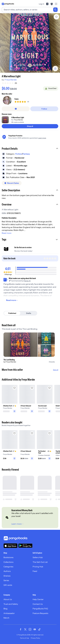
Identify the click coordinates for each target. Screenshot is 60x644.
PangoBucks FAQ (40, 609)
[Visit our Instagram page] (30, 629)
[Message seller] (16, 109)
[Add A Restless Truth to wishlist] (14, 388)
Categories (8, 567)
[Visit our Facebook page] (21, 629)
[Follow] (44, 109)
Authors (7, 571)
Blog (5, 609)
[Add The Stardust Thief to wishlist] (49, 433)
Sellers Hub (38, 557)
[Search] (55, 10)
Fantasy (26, 154)
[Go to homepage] (8, 4)
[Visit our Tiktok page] (39, 629)
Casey (16, 99)
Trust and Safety (11, 604)
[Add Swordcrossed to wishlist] (49, 388)
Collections (8, 562)
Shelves (7, 576)
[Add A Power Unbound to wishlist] (32, 388)
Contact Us (38, 604)
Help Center (38, 599)
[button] (30, 149)
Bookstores (8, 557)
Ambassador (9, 613)
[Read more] (12, 300)
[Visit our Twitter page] (25, 629)
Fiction (19, 154)
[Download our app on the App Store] (11, 546)
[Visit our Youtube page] (35, 629)
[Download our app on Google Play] (25, 546)
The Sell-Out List (40, 562)
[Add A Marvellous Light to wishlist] (56, 17)
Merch (6, 618)
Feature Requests (40, 613)
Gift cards (8, 585)
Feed (35, 571)
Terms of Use (24, 638)
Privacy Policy (35, 638)
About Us (8, 599)
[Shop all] (30, 126)
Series (6, 580)
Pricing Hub (38, 567)
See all (56, 370)
